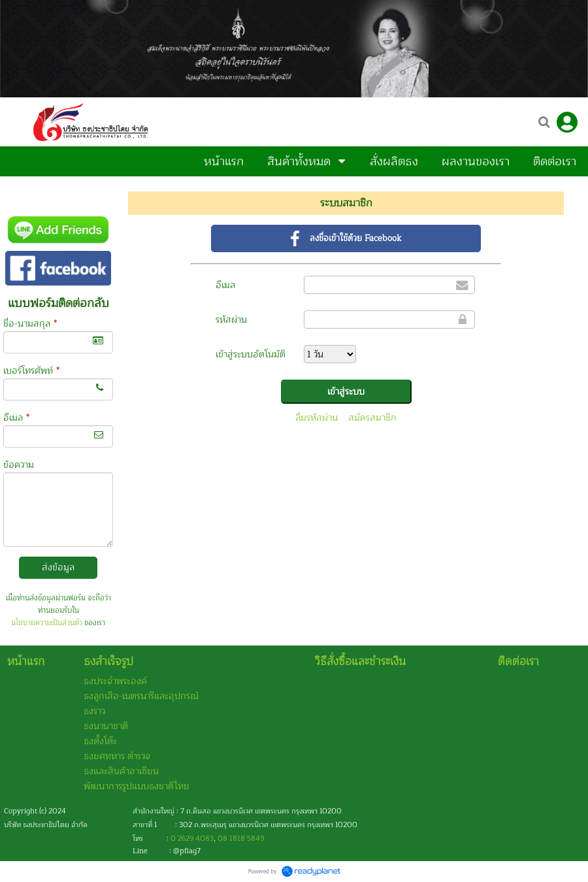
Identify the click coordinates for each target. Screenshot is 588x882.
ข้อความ (19, 465)
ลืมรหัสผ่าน (317, 418)
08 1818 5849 (241, 839)
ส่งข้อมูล (58, 567)
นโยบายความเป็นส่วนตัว (47, 623)
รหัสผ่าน (231, 320)
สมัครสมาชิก (372, 418)
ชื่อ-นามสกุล (30, 324)
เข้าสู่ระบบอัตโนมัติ (251, 354)
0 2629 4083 (192, 839)
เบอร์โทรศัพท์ (31, 371)
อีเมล (16, 418)
